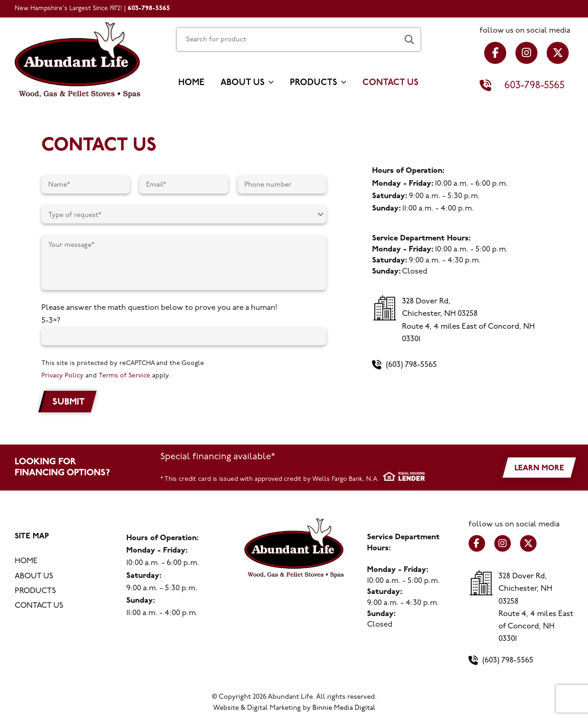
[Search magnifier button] (409, 40)
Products (314, 83)
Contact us (390, 83)
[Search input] (288, 40)
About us (243, 83)
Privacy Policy (62, 376)
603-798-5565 (149, 9)
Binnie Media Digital (344, 708)
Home (191, 83)
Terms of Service (124, 376)
